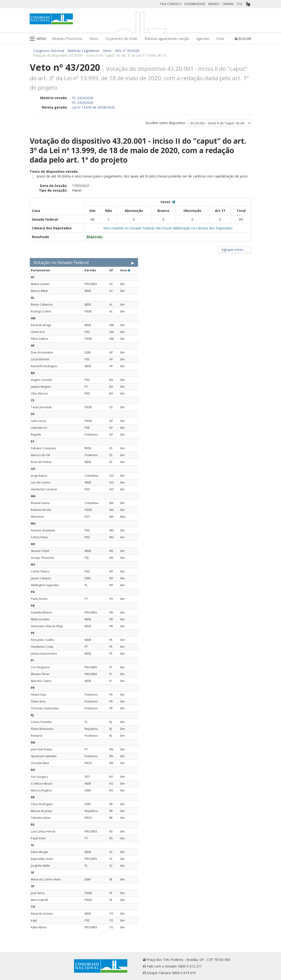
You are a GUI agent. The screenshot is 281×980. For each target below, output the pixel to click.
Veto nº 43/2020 (127, 51)
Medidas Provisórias (67, 39)
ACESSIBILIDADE (195, 4)
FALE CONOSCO (171, 4)
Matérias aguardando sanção (167, 39)
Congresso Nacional (49, 51)
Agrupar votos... (235, 250)
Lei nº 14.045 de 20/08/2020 (93, 107)
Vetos (94, 39)
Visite (220, 39)
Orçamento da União (122, 39)
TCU (240, 4)
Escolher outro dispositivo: (166, 123)
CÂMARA (228, 4)
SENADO (214, 4)
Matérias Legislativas (83, 51)
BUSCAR (243, 39)
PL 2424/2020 (83, 98)
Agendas (203, 39)
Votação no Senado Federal (61, 262)
